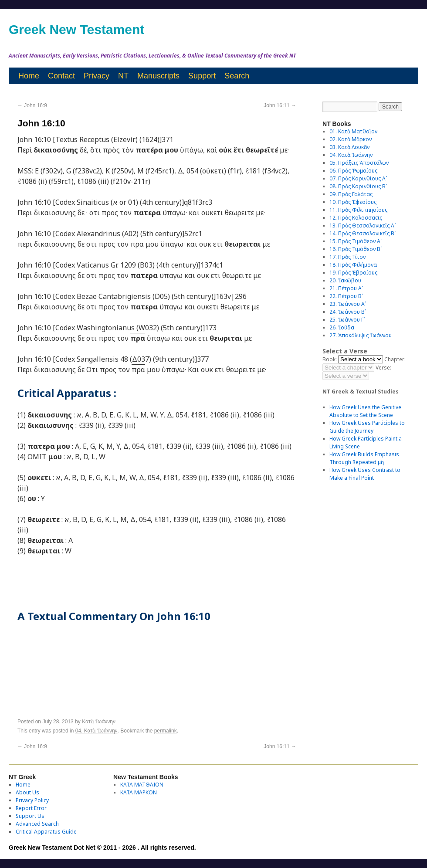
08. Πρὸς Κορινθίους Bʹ (358, 186)
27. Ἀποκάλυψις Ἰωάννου (361, 335)
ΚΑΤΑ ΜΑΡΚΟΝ (139, 792)
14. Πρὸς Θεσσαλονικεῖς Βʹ (363, 233)
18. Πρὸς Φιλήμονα (353, 265)
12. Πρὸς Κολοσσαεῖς (356, 218)
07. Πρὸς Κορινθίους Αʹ (358, 178)
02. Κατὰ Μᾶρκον (351, 139)
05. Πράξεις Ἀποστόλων (359, 163)
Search (237, 76)
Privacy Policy (32, 800)
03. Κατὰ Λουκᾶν (349, 147)
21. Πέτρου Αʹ (346, 288)
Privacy (97, 76)
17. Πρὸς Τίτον (347, 257)
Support (202, 76)
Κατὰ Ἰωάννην (99, 722)
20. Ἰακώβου (345, 280)
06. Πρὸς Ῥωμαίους (353, 171)
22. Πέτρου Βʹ (346, 296)
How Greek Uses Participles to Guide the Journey (367, 427)
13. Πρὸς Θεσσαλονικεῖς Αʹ (363, 225)
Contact (61, 76)
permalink (166, 731)
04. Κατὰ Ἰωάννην (97, 731)
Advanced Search (37, 824)
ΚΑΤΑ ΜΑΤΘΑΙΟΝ (142, 785)
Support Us (30, 816)
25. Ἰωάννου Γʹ (347, 320)
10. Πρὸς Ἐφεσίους (353, 202)
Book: (330, 359)
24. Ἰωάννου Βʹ (348, 312)
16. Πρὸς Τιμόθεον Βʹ (356, 249)
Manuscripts (158, 76)
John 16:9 (32, 105)
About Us (27, 792)
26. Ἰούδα (342, 327)
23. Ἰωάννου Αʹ (348, 304)
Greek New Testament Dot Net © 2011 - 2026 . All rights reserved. (102, 848)
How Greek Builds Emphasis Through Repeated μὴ (364, 458)
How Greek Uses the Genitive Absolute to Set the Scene (365, 411)
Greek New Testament (76, 29)
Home (29, 76)
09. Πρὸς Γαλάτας (351, 194)
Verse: (383, 368)
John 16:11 (280, 105)
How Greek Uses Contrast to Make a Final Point (365, 474)
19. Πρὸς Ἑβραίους (353, 273)
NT (123, 76)
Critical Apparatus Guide (46, 832)
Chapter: (395, 359)
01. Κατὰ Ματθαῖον (353, 131)
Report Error (31, 808)
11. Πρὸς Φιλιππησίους (358, 210)
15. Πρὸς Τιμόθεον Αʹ (356, 241)
